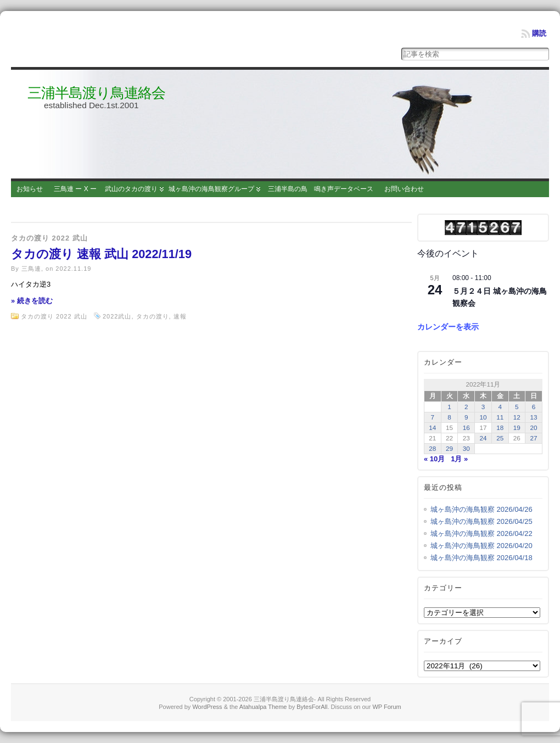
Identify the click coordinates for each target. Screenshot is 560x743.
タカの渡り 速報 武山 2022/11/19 (101, 254)
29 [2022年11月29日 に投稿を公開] (449, 448)
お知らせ (30, 189)
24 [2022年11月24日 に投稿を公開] (483, 438)
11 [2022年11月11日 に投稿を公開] (500, 417)
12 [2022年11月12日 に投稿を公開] (517, 417)
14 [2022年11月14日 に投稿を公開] (432, 428)
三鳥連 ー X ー (75, 189)
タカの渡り (153, 316)
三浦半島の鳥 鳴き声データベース (321, 189)
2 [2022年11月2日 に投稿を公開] (466, 407)
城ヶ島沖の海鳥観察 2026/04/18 (481, 558)
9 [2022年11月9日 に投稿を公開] (466, 417)
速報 (180, 316)
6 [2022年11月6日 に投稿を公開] (534, 407)
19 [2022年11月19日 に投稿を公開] (517, 428)
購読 (539, 33)
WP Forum (387, 707)
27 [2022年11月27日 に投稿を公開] (534, 438)
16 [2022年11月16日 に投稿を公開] (466, 428)
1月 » (459, 459)
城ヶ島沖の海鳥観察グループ (211, 189)
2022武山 (117, 316)
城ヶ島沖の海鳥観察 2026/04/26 (481, 509)
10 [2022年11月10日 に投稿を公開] (483, 417)
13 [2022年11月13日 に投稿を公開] (534, 417)
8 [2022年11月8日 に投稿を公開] (449, 417)
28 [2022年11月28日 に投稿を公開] (432, 448)
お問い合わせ (404, 189)
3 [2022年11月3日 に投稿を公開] (483, 407)
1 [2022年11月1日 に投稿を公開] (449, 407)
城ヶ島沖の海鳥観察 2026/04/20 (481, 546)
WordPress (207, 707)
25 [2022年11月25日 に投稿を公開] (500, 438)
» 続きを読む (32, 301)
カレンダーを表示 (448, 327)
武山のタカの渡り (131, 189)
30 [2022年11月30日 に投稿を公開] (466, 448)
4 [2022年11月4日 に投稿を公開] (500, 407)
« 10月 (434, 459)
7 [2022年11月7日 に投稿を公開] (433, 417)
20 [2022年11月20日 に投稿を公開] (534, 428)
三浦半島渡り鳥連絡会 (96, 93)
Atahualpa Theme (263, 707)
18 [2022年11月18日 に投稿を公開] (500, 428)
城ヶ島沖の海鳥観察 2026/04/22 (481, 533)
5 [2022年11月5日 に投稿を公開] (517, 407)
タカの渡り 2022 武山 (49, 238)
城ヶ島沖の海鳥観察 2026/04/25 (481, 521)
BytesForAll (312, 707)
